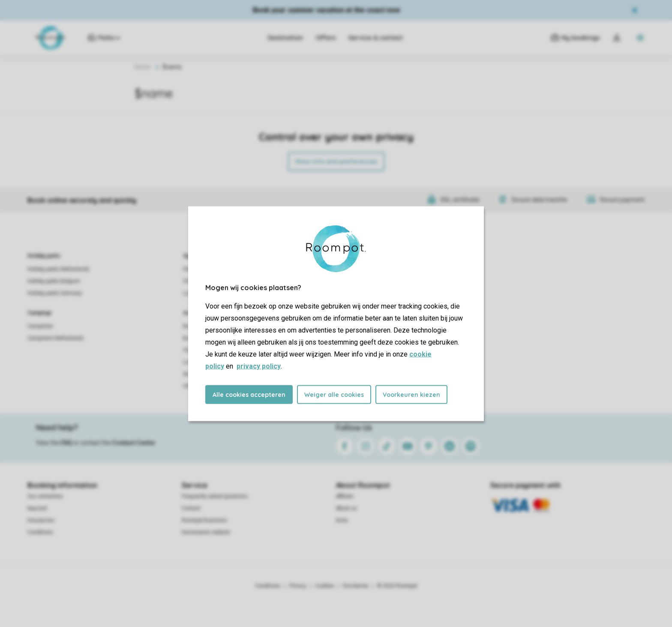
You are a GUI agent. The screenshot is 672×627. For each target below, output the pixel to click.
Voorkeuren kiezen (411, 394)
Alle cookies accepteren (249, 394)
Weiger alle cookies (334, 394)
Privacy (298, 586)
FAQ (66, 443)
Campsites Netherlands (55, 338)
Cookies (325, 586)
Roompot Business (204, 520)
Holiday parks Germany (55, 293)
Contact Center (134, 443)
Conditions (40, 532)
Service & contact (376, 38)
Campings (40, 313)
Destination (285, 38)
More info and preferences (336, 162)
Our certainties (45, 496)
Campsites (40, 326)
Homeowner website (206, 532)
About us (346, 508)
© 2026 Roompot (397, 586)
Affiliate (345, 496)
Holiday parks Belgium (54, 281)
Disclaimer (356, 586)
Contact (191, 508)
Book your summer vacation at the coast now (326, 10)
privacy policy (259, 366)
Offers (326, 38)
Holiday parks (44, 256)
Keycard (37, 508)
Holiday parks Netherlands (58, 269)
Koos (342, 520)
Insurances (41, 520)
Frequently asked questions (215, 496)
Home (143, 67)
